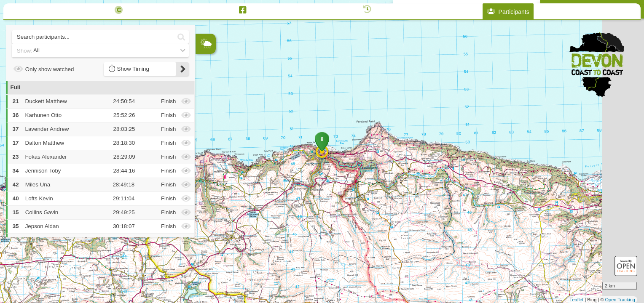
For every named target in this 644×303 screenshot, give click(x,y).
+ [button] (203, 93)
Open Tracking (620, 300)
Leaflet (576, 300)
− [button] (203, 106)
